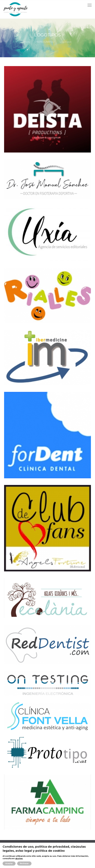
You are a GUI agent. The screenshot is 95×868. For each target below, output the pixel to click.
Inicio (27, 42)
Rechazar (24, 863)
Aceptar (9, 863)
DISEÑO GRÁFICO (45, 42)
